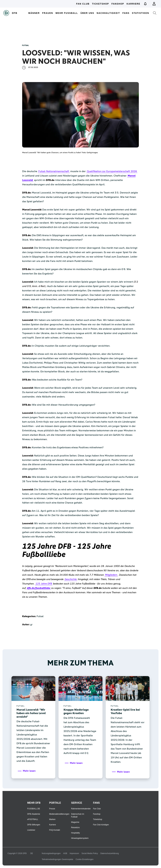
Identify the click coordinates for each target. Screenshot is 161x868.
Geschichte (71, 579)
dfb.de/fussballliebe (39, 588)
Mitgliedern (111, 575)
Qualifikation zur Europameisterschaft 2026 (112, 171)
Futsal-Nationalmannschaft (54, 171)
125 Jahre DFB (44, 584)
